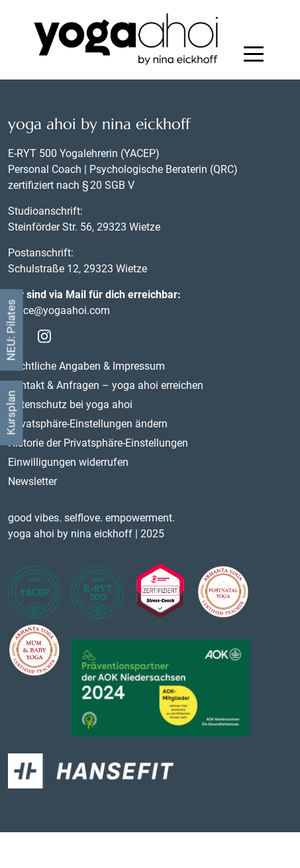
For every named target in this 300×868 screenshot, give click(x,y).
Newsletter (32, 481)
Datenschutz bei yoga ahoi (70, 405)
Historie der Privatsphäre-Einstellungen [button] (98, 443)
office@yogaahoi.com (59, 310)
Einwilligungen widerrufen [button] (68, 462)
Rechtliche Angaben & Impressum (86, 366)
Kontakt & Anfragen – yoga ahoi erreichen (106, 385)
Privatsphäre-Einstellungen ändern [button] (88, 424)
